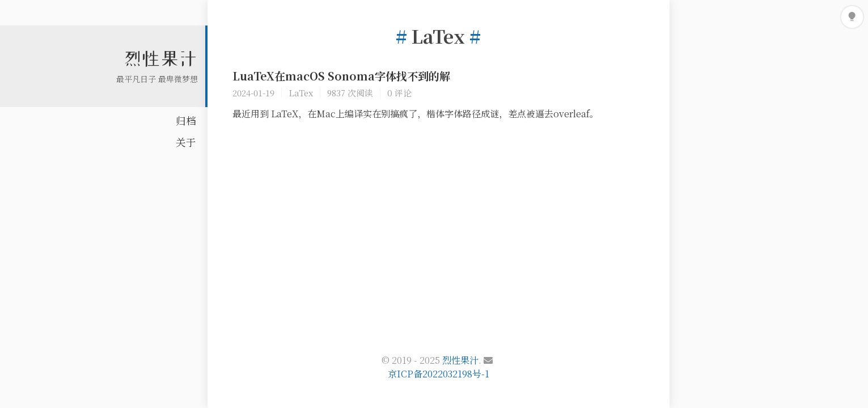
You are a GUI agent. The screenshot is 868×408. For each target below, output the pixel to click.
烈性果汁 (160, 58)
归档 (186, 120)
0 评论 (399, 93)
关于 (186, 142)
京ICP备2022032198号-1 (439, 374)
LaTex (301, 93)
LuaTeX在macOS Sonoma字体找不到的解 (341, 76)
